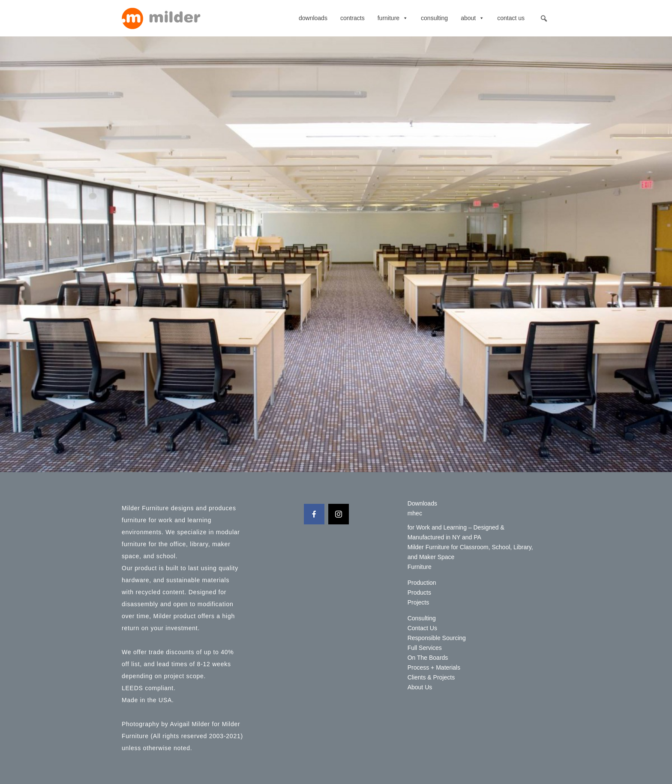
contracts (352, 18)
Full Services (425, 648)
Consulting (434, 18)
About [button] (472, 18)
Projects (418, 602)
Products (419, 592)
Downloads (313, 18)
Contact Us (511, 18)
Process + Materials (434, 667)
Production (422, 583)
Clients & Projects (431, 677)
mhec (415, 513)
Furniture (393, 18)
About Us (420, 687)
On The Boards (428, 658)
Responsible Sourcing (437, 638)
